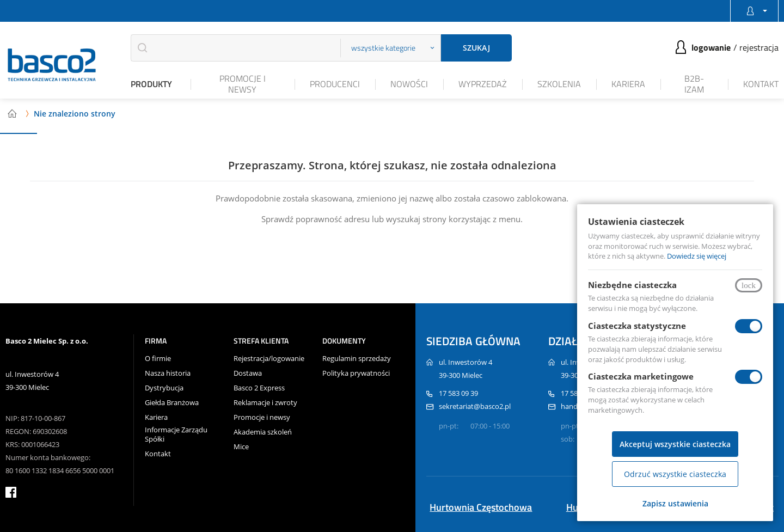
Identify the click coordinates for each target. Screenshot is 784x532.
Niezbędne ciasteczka (632, 285)
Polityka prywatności (356, 373)
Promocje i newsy (243, 84)
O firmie (158, 359)
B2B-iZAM (694, 84)
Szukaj (476, 48)
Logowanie (711, 47)
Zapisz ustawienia (675, 503)
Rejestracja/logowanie (269, 359)
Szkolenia (559, 84)
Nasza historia (168, 373)
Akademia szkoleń (263, 432)
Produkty (151, 84)
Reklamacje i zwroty (265, 403)
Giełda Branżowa (172, 403)
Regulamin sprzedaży (357, 359)
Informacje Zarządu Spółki (176, 435)
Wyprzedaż (483, 84)
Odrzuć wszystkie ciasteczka (675, 474)
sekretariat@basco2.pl (475, 406)
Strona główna (12, 113)
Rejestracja (759, 47)
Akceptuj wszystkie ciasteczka (675, 444)
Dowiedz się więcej (697, 256)
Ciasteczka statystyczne (637, 326)
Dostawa (248, 373)
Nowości (409, 84)
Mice (241, 447)
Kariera (628, 84)
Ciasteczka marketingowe (641, 376)
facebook (11, 492)
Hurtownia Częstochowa (481, 507)
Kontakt (761, 84)
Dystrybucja (164, 388)
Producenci (335, 84)
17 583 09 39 (458, 393)
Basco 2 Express (259, 388)
